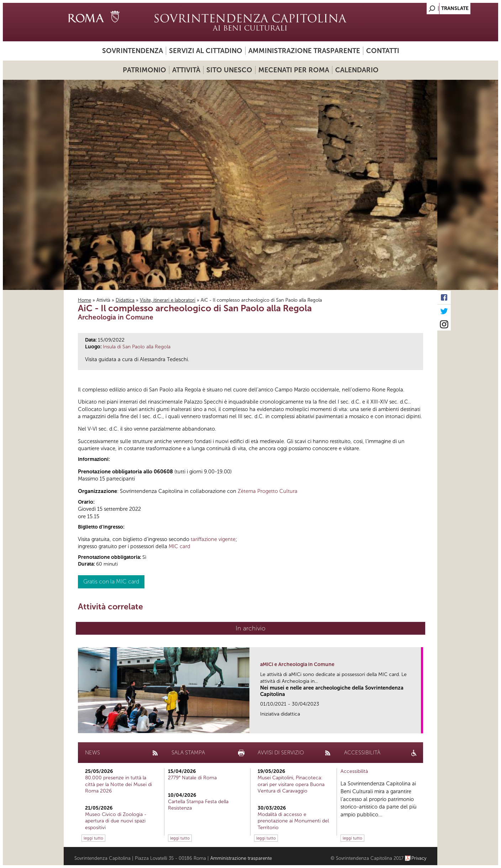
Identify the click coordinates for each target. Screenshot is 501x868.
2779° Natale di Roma (192, 778)
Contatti (383, 51)
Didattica (125, 300)
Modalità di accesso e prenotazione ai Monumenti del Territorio (293, 821)
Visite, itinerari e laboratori (168, 300)
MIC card (180, 546)
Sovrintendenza (133, 51)
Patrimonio (144, 70)
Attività (186, 70)
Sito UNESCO (229, 70)
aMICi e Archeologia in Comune (297, 664)
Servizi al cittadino (206, 51)
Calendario (357, 70)
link (418, 726)
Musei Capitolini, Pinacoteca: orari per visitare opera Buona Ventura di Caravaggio (291, 784)
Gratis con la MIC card (111, 581)
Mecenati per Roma (294, 70)
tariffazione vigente (213, 539)
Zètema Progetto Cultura (268, 491)
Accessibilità (354, 771)
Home (85, 300)
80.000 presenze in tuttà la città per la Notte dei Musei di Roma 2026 (118, 784)
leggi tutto (93, 838)
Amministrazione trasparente (304, 51)
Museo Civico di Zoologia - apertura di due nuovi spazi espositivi (116, 821)
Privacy (419, 858)
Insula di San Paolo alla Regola (137, 347)
